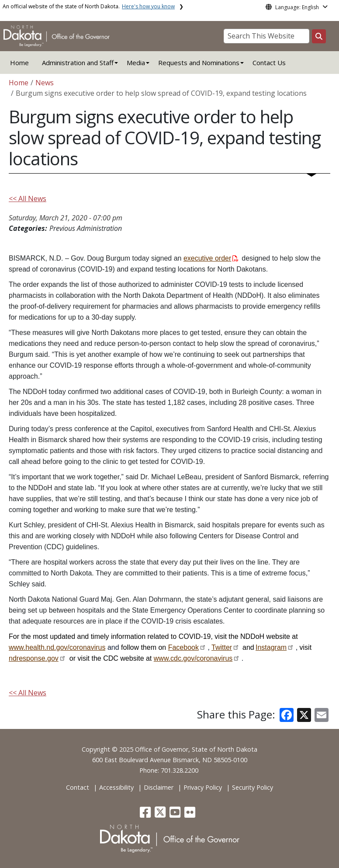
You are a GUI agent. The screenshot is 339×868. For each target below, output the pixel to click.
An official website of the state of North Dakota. (89, 6)
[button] (146, 814)
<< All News (28, 199)
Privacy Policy (203, 787)
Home (19, 63)
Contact (78, 787)
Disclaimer (159, 787)
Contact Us (269, 63)
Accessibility (116, 787)
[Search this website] (319, 36)
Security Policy (253, 787)
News (45, 83)
